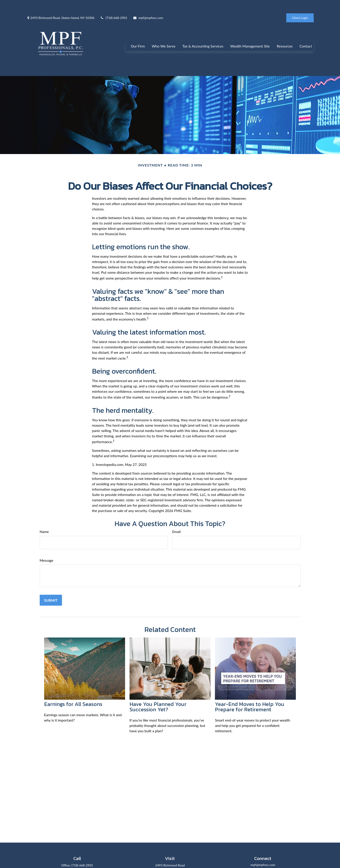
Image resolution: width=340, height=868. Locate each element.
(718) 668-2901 (114, 5)
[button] (138, 38)
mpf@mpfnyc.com (148, 5)
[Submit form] (51, 591)
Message (47, 552)
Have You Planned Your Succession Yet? (158, 698)
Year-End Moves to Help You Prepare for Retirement (250, 698)
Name (44, 523)
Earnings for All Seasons (73, 695)
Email (177, 523)
